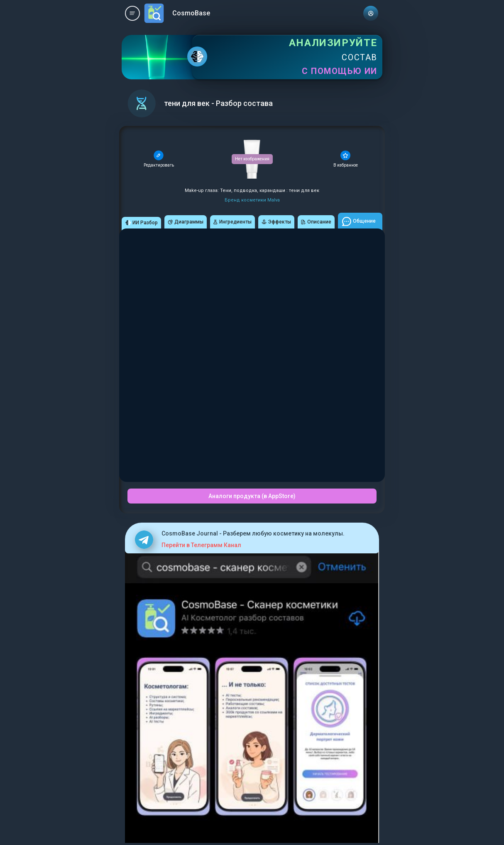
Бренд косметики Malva (252, 200)
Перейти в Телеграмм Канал (201, 545)
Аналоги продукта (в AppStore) (252, 496)
